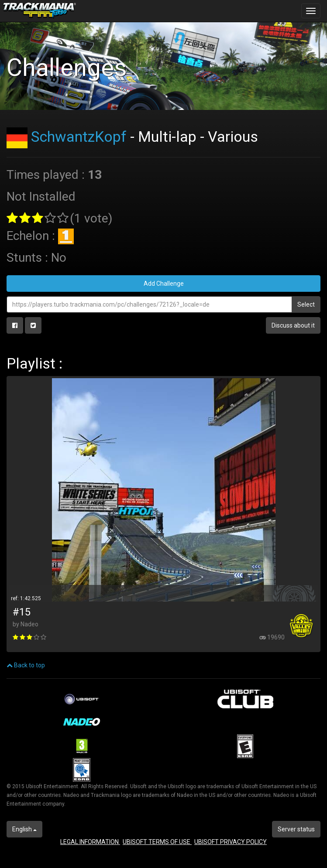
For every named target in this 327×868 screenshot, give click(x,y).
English (24, 829)
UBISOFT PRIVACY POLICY (231, 842)
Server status (296, 829)
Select (306, 304)
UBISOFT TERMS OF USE (157, 842)
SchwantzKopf (79, 137)
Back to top (26, 665)
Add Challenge (164, 284)
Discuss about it (293, 325)
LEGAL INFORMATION (90, 842)
